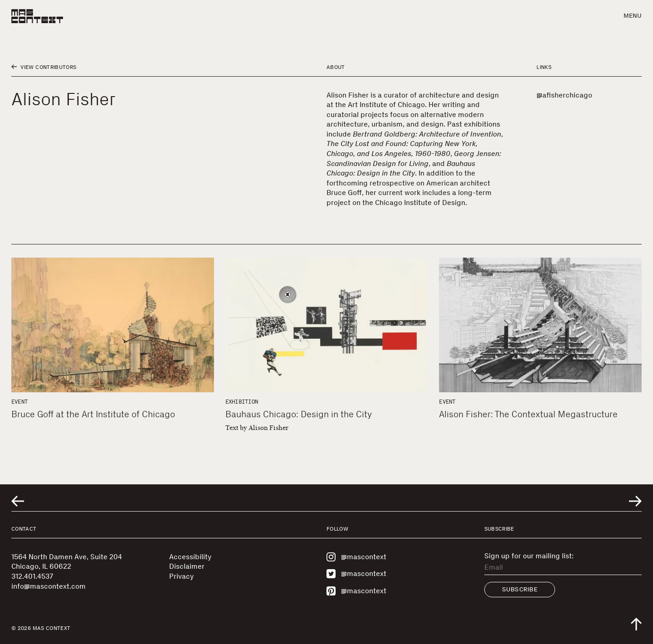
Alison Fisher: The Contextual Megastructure (528, 414)
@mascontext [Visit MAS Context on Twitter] (356, 574)
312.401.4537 (32, 576)
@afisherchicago (564, 95)
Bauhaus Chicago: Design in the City (299, 414)
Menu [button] (633, 16)
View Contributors (44, 67)
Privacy (181, 576)
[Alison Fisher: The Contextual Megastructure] (540, 325)
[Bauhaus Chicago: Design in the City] (327, 325)
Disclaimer (187, 566)
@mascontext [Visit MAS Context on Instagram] (356, 557)
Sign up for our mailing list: (529, 556)
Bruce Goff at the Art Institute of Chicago (93, 414)
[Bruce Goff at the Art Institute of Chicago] (113, 325)
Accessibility (190, 557)
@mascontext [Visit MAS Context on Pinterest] (356, 591)
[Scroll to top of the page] (636, 624)
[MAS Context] (37, 16)
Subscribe (520, 589)
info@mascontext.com (49, 586)
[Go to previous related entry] (18, 501)
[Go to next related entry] (635, 501)
